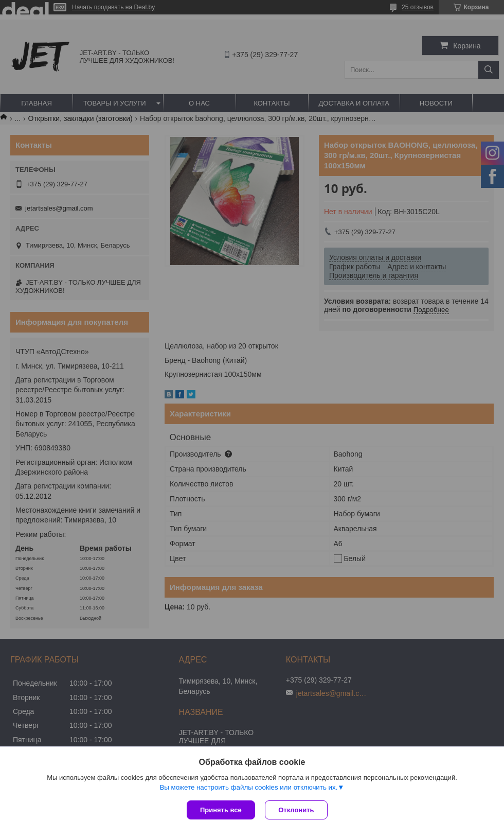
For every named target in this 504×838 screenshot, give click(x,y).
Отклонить (296, 810)
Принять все (221, 810)
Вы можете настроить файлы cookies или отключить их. (248, 787)
